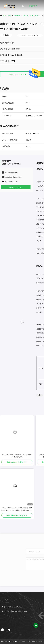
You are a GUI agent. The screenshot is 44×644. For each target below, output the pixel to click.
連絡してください (18, 74)
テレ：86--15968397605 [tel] (12, 607)
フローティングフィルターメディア (27, 16)
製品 (10, 16)
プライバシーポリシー (8, 642)
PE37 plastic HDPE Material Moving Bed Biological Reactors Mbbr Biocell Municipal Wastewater (17, 509)
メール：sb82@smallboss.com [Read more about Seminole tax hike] (14, 611)
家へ (5, 16)
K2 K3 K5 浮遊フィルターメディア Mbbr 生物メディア (17, 456)
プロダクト (34, 6)
